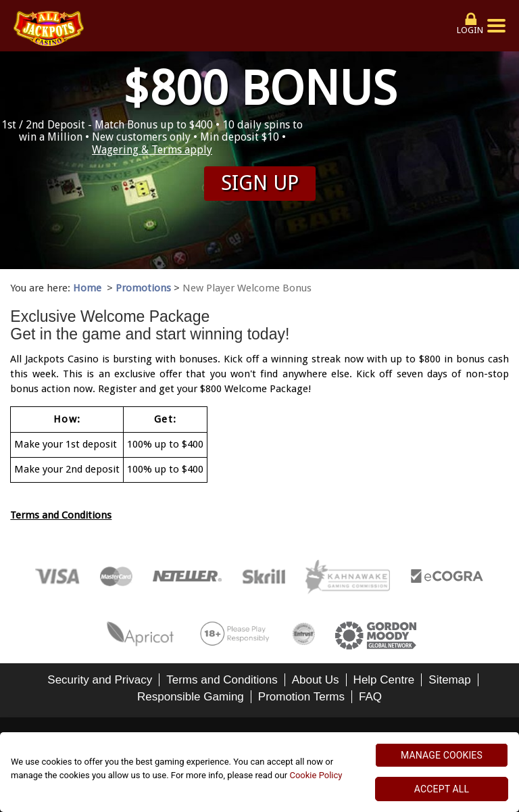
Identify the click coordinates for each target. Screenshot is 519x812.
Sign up (260, 183)
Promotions (143, 288)
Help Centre (384, 680)
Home (87, 288)
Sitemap (449, 680)
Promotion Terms (301, 697)
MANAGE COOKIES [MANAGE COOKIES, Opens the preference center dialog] (442, 755)
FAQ (370, 697)
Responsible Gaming (191, 697)
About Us (316, 680)
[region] (259, 772)
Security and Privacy (100, 680)
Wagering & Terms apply (152, 150)
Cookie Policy (316, 775)
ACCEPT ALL (442, 789)
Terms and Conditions (61, 515)
